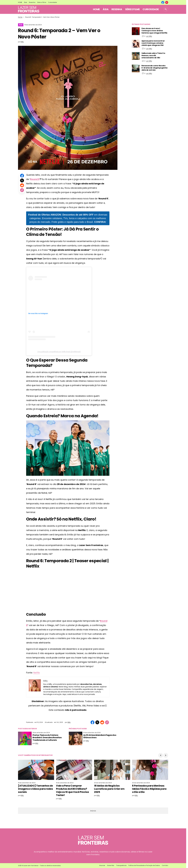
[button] (166, 9)
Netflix (37, 673)
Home (20, 17)
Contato (165, 865)
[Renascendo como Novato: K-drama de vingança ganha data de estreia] (136, 68)
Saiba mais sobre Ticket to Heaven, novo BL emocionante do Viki (153, 55)
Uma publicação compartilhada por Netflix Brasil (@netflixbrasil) (59, 352)
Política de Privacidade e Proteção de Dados (144, 865)
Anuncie (102, 865)
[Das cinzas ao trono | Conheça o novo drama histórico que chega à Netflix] (136, 31)
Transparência (121, 865)
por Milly (149, 36)
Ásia (21, 25)
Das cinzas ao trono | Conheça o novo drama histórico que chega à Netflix (154, 31)
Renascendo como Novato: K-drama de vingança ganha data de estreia (154, 68)
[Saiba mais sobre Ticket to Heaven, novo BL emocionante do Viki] (136, 56)
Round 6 (35, 179)
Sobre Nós (111, 865)
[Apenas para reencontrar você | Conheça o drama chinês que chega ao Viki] (136, 44)
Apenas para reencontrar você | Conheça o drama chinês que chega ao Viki (153, 43)
